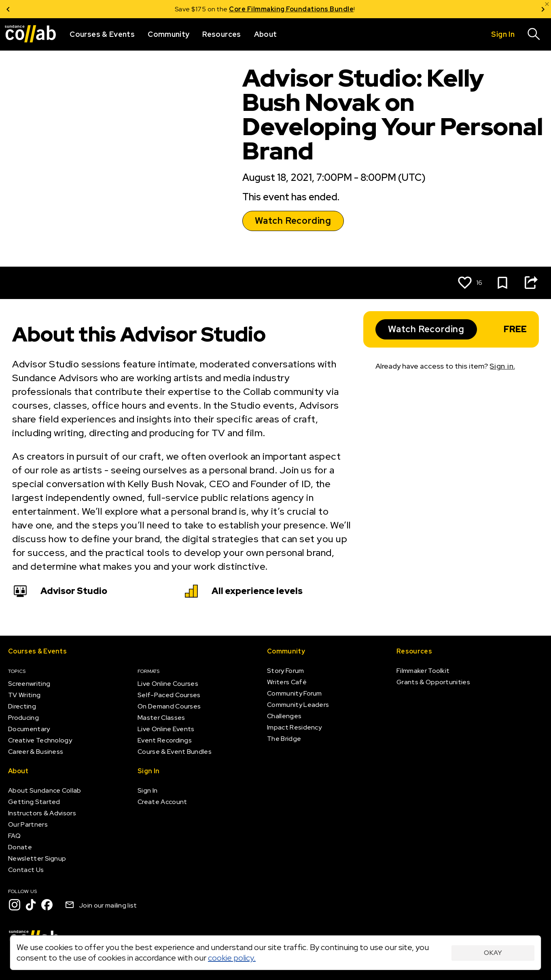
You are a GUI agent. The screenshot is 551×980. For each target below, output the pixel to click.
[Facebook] (47, 905)
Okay (493, 953)
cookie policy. (232, 958)
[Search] (534, 34)
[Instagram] (15, 905)
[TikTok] (31, 905)
